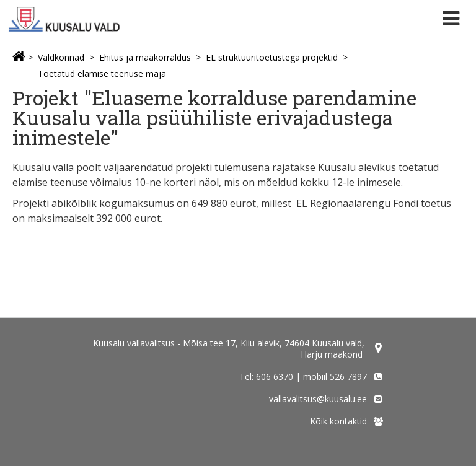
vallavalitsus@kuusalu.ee (318, 399)
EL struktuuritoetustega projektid (272, 57)
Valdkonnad (61, 57)
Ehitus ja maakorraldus (145, 57)
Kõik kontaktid (338, 421)
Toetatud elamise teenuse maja (102, 73)
